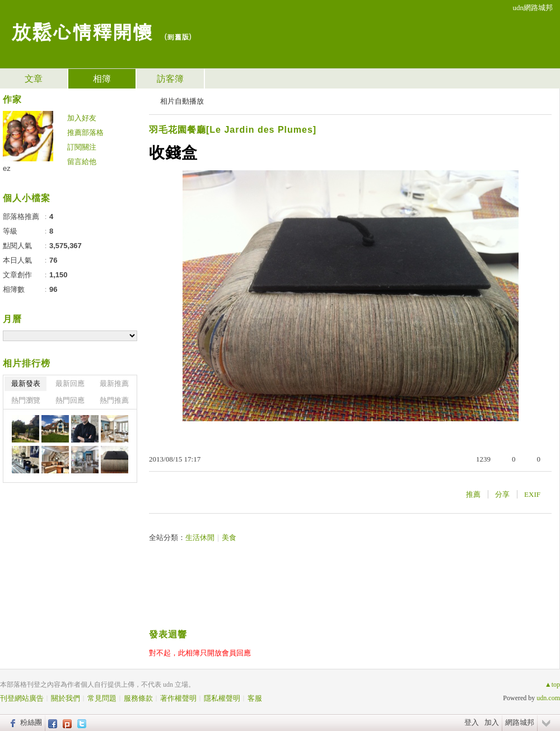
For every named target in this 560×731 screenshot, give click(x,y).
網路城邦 (520, 722)
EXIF (532, 494)
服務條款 (138, 698)
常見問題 (102, 698)
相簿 (102, 79)
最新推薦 (114, 383)
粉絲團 (31, 722)
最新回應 (70, 383)
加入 (492, 722)
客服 (255, 698)
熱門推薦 (114, 400)
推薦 (473, 494)
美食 (229, 537)
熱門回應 (70, 400)
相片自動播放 (182, 101)
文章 (34, 79)
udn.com (548, 698)
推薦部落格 (85, 132)
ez (7, 168)
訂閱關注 (82, 147)
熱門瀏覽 (26, 400)
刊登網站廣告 (22, 698)
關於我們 (66, 698)
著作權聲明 (178, 698)
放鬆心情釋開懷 (82, 31)
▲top (552, 685)
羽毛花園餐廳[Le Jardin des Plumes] (233, 130)
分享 (502, 494)
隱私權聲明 (222, 698)
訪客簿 (170, 79)
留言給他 (82, 162)
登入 (472, 722)
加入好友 (82, 118)
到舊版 (178, 37)
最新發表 (26, 383)
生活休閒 (200, 537)
